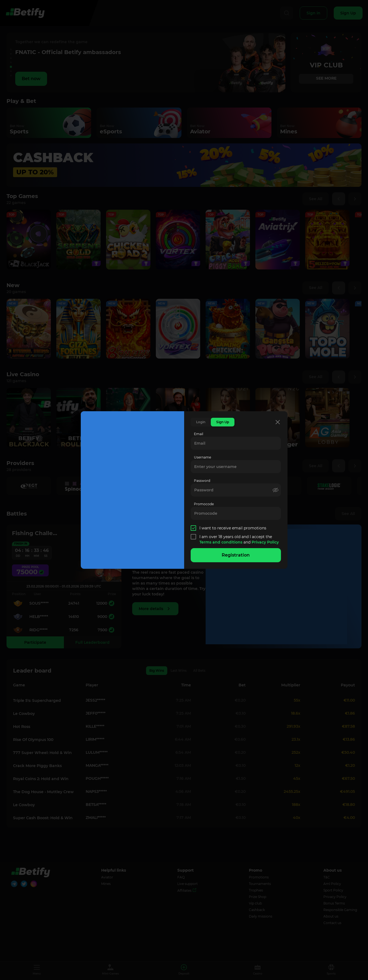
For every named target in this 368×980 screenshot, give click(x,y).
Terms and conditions (221, 542)
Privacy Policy (265, 542)
